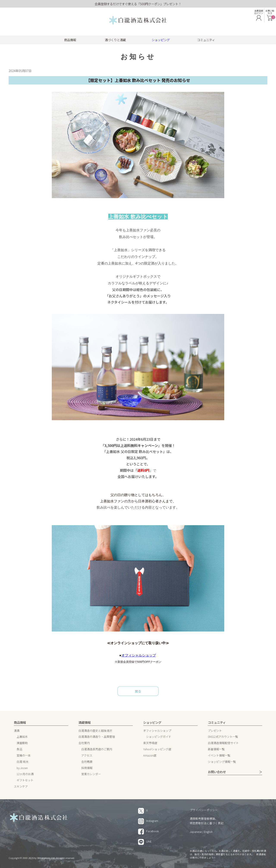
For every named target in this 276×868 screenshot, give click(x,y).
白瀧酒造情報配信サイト (223, 743)
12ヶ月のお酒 (25, 774)
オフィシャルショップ (139, 655)
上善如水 (22, 737)
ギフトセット (25, 780)
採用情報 (87, 768)
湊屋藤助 (22, 743)
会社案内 (84, 743)
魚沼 (19, 749)
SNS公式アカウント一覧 (223, 737)
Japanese (196, 832)
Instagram (148, 821)
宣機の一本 (24, 756)
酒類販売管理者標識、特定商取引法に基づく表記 (207, 821)
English (208, 832)
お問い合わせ (217, 772)
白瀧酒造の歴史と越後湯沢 (95, 731)
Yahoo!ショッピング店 (157, 749)
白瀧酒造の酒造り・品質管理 (97, 737)
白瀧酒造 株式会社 (138, 20)
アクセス (87, 756)
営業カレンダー (91, 774)
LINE (145, 841)
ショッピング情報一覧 (222, 762)
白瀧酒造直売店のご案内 (97, 749)
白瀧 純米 (23, 762)
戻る (138, 691)
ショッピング (161, 40)
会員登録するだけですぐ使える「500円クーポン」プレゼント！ (138, 4)
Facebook (148, 831)
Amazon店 (150, 756)
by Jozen (22, 768)
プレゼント (215, 731)
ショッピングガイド (159, 737)
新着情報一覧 (216, 749)
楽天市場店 (150, 743)
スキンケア (21, 787)
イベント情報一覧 (219, 756)
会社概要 (87, 762)
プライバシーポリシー (204, 810)
